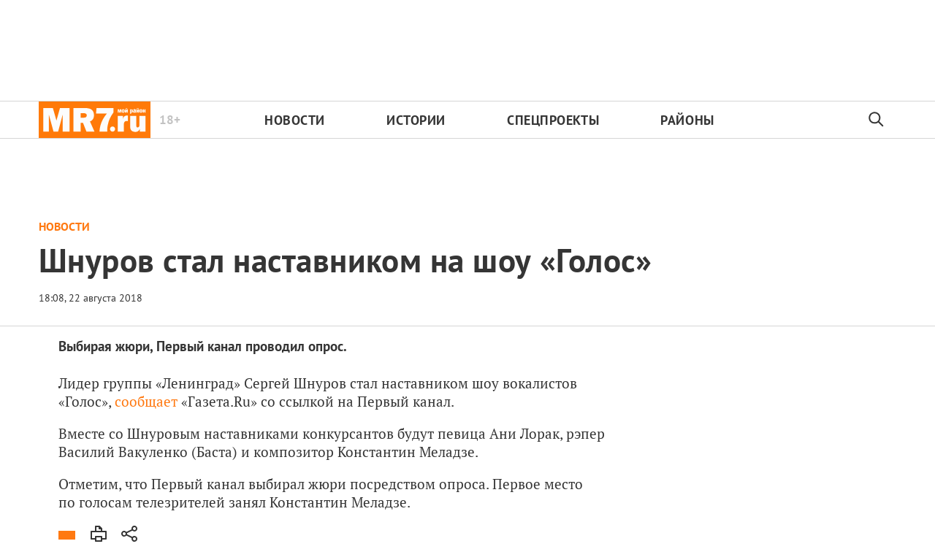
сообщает (146, 401)
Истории (416, 120)
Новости (295, 120)
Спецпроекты (553, 120)
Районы (687, 120)
